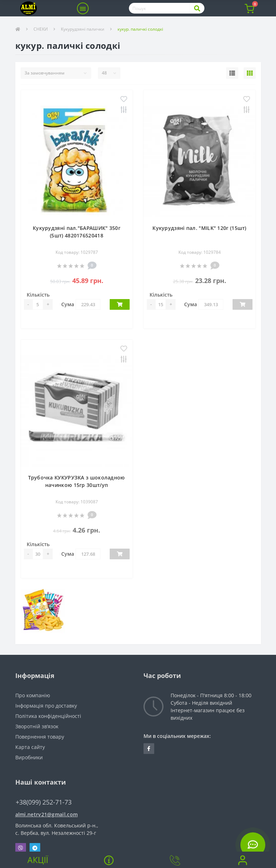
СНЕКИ (41, 29)
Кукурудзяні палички (83, 29)
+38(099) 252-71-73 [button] (44, 802)
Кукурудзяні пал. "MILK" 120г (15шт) (199, 228)
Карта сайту (30, 747)
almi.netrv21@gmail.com (47, 814)
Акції (38, 860)
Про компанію (33, 695)
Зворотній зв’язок (37, 726)
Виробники (29, 757)
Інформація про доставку (46, 706)
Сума (68, 304)
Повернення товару (40, 737)
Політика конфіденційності (48, 716)
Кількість (38, 295)
